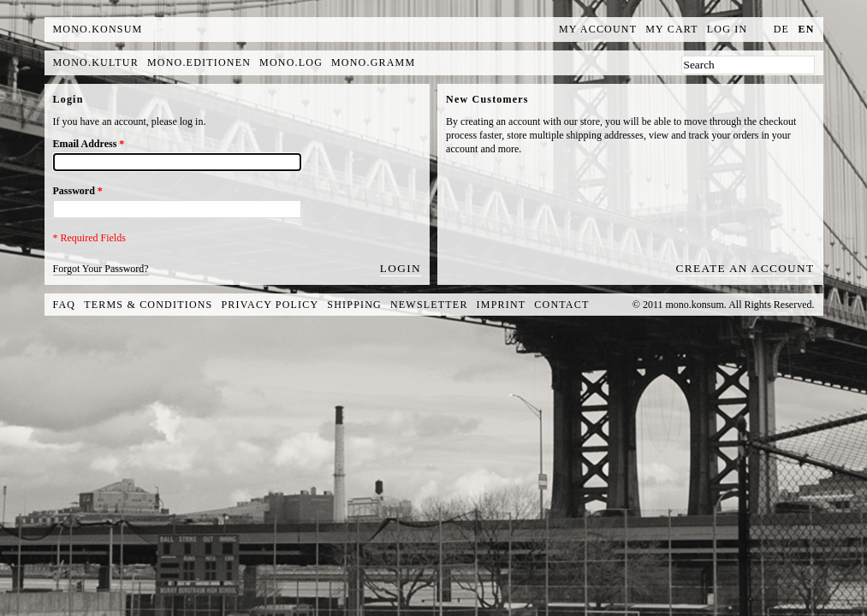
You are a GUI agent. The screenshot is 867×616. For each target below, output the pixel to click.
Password (78, 191)
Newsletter (429, 305)
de (781, 29)
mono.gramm (373, 62)
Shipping (354, 305)
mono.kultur (96, 62)
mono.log (291, 62)
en (806, 29)
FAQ (65, 305)
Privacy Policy (270, 305)
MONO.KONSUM (98, 29)
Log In (727, 29)
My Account (598, 29)
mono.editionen (199, 62)
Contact (561, 305)
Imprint (502, 305)
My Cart (672, 29)
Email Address (89, 144)
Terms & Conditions (148, 305)
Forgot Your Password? (101, 269)
